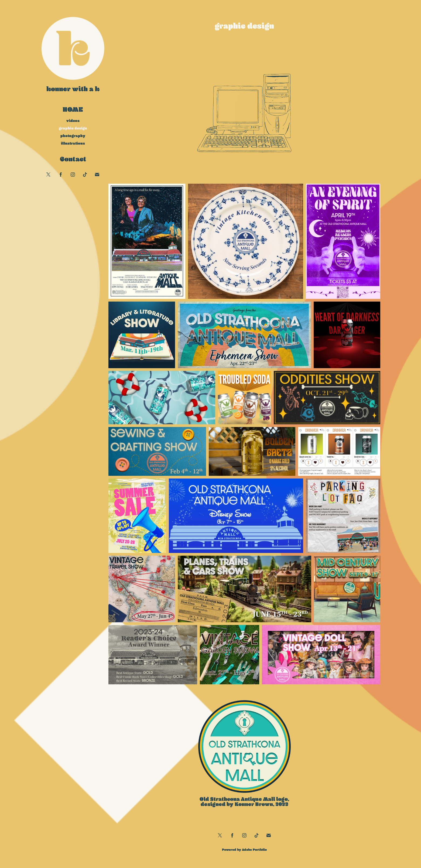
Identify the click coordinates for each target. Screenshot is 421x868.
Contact (73, 159)
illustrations (73, 143)
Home (73, 109)
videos (73, 121)
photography (73, 136)
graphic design (73, 128)
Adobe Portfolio (254, 850)
